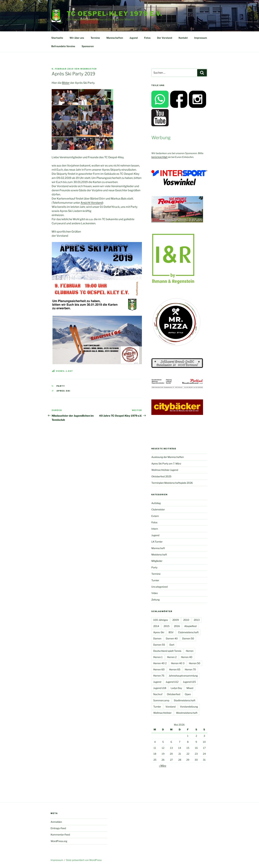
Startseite (57, 38)
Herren (190, 651)
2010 (186, 620)
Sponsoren (88, 46)
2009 (176, 620)
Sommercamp (161, 700)
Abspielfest (190, 626)
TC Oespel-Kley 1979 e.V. (115, 14)
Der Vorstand (165, 38)
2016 (177, 626)
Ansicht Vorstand (92, 203)
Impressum (201, 38)
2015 (167, 626)
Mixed (190, 688)
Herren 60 (159, 669)
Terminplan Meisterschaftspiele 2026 (172, 483)
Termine (95, 38)
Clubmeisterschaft (188, 632)
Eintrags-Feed (58, 828)
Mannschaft (158, 548)
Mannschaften (115, 38)
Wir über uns (77, 38)
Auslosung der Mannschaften (168, 457)
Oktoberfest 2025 (161, 476)
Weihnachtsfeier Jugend (165, 470)
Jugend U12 (172, 682)
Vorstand (170, 707)
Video (155, 593)
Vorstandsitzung (189, 707)
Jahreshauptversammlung (183, 676)
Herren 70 (190, 669)
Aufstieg (156, 503)
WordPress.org (59, 841)
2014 (156, 626)
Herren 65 (175, 669)
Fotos (147, 38)
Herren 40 (187, 657)
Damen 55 (159, 645)
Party (61, 386)
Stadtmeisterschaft (185, 700)
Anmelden (56, 822)
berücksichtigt (160, 157)
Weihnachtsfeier (162, 713)
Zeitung (156, 600)
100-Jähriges (161, 620)
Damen (157, 638)
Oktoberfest (174, 694)
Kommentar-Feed (60, 835)
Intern (155, 529)
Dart (172, 645)
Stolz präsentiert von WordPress (84, 860)
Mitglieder (157, 561)
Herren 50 (195, 663)
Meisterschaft (159, 554)
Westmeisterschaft (187, 713)
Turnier (155, 580)
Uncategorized (159, 587)
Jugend (134, 38)
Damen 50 (188, 638)
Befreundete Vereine (63, 46)
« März (163, 766)
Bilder (66, 83)
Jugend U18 (160, 688)
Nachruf (158, 694)
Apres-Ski (64, 391)
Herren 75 (159, 676)
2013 (197, 620)
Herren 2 (172, 657)
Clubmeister (158, 509)
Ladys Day (176, 688)
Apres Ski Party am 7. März (166, 464)
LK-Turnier (157, 542)
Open (188, 694)
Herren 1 (158, 657)
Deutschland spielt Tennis (167, 651)
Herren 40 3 (178, 663)
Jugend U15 (189, 682)
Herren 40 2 (160, 663)
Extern (155, 516)
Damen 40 (172, 638)
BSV (171, 632)
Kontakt (183, 38)
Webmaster (89, 69)
